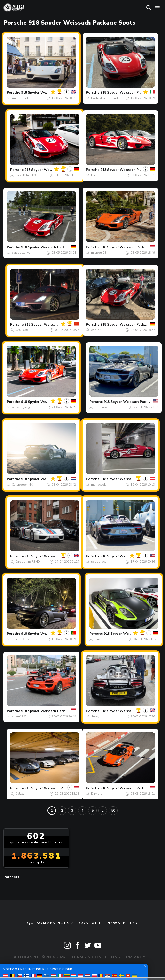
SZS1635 (22, 330)
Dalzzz (20, 794)
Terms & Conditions (96, 957)
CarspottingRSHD (28, 562)
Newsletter (123, 923)
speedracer (99, 562)
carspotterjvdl (22, 253)
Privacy (136, 957)
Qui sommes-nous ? (50, 923)
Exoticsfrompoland (104, 98)
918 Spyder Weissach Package (46, 93)
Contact (90, 923)
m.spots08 (99, 253)
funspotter (102, 639)
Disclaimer (82, 968)
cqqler (96, 330)
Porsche (13, 93)
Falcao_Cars (20, 639)
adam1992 (19, 716)
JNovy (95, 716)
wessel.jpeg (21, 407)
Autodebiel (20, 98)
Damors (97, 794)
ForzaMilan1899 (26, 175)
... (103, 811)
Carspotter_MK (22, 485)
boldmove (102, 407)
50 (113, 811)
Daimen (97, 175)
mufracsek (98, 485)
